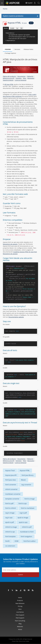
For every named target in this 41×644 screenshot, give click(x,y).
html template (10, 536)
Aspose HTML (25, 471)
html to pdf (9, 503)
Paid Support (20, 618)
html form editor (30, 541)
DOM (17, 541)
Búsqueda (31, 78)
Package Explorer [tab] (10, 53)
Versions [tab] (17, 49)
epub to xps (23, 522)
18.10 (31, 23)
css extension (10, 546)
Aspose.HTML (17, 23)
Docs (20, 609)
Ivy (17, 28)
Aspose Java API (11, 475)
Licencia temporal (21, 80)
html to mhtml (11, 508)
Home (5, 9)
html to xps (23, 503)
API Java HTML (9, 84)
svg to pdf (23, 513)
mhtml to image (11, 527)
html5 (7, 541)
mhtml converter (11, 489)
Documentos (21, 76)
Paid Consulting (20, 621)
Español (29, 3)
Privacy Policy (15, 641)
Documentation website (16, 317)
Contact (27, 641)
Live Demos (20, 612)
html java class (11, 480)
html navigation (26, 536)
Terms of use (22, 641)
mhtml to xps (10, 532)
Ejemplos (19, 78)
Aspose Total (10, 471)
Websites (20, 626)
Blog (25, 78)
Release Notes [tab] (28, 49)
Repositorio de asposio (10, 244)
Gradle (12, 28)
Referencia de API (9, 78)
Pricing (20, 606)
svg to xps (9, 518)
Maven (6, 28)
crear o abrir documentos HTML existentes (20, 95)
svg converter (26, 485)
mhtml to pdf (27, 527)
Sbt (22, 28)
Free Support (20, 615)
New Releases (20, 603)
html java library (28, 475)
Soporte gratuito (8, 80)
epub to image (23, 518)
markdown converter (13, 494)
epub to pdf (10, 522)
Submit (21, 575)
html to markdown (28, 508)
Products (20, 600)
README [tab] (8, 49)
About (20, 629)
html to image (30, 499)
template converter (12, 499)
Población (30, 76)
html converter (11, 485)
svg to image (10, 513)
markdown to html (27, 532)
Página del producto (9, 76)
